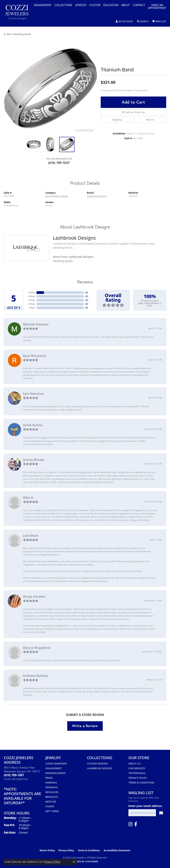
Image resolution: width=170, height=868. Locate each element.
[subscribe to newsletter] (161, 813)
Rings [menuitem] (49, 778)
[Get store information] (16, 779)
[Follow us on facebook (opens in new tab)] (136, 824)
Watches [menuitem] (51, 802)
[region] (50, 88)
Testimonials (137, 773)
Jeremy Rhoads (34, 460)
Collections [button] (63, 5)
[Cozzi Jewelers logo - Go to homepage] (19, 13)
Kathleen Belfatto (36, 676)
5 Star (32, 292)
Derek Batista (33, 425)
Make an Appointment (157, 7)
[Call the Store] (14, 775)
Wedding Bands (63, 261)
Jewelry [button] (81, 5)
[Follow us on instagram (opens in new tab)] (130, 824)
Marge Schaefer (34, 597)
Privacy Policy (138, 778)
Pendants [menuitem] (52, 787)
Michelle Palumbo (36, 324)
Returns (150, 120)
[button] (124, 22)
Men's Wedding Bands (19, 34)
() (87, 292)
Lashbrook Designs (97, 196)
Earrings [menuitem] (51, 783)
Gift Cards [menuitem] (52, 811)
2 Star (32, 304)
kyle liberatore (34, 394)
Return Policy (47, 850)
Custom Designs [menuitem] (97, 763)
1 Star (32, 308)
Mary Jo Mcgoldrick (37, 648)
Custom (95, 5)
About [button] (126, 5)
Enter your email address (145, 806)
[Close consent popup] (74, 862)
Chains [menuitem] (50, 806)
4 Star (32, 296)
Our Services (137, 768)
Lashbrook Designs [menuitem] (100, 768)
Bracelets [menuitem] (52, 797)
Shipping (117, 120)
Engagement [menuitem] (54, 768)
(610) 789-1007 (59, 163)
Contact (139, 5)
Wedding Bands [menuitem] (56, 773)
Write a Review (85, 726)
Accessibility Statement (117, 850)
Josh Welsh (31, 536)
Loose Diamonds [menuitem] (56, 763)
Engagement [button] (43, 5)
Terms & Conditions (141, 783)
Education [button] (111, 5)
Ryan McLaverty (34, 356)
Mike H (28, 498)
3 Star (32, 300)
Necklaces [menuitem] (52, 792)
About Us (134, 763)
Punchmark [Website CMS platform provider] (92, 862)
